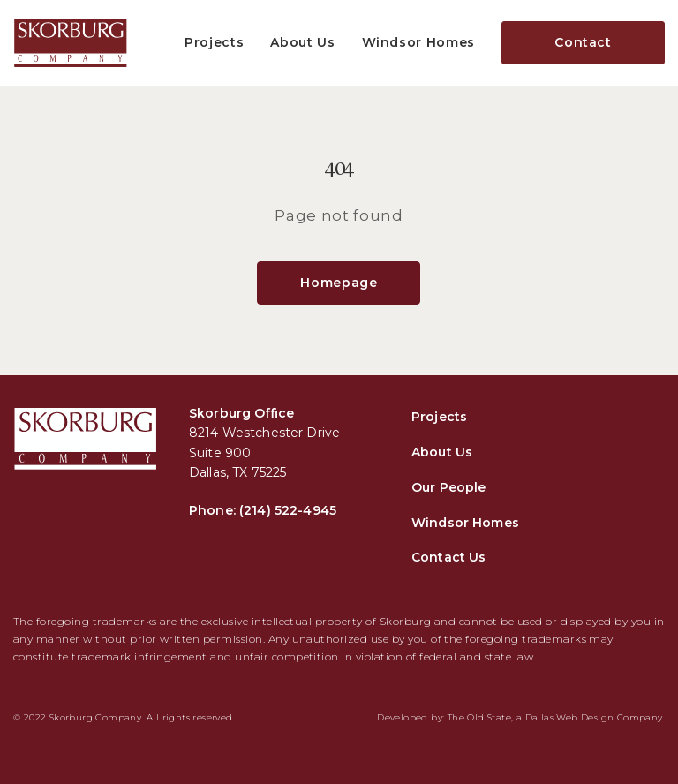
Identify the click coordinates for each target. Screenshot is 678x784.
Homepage (339, 283)
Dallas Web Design (570, 717)
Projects (214, 42)
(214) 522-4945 (288, 510)
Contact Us (448, 557)
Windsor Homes (418, 42)
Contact (583, 42)
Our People (448, 487)
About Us (302, 42)
